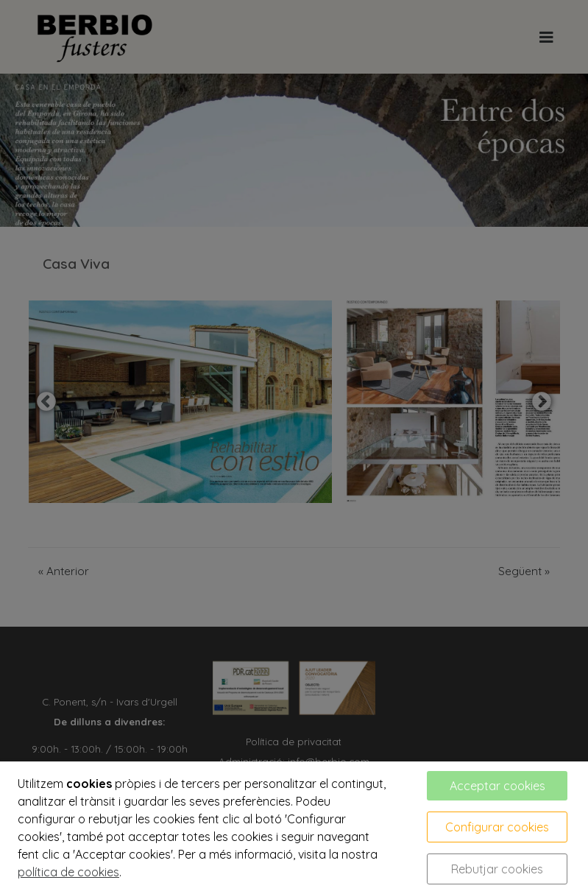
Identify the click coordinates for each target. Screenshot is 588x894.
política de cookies (68, 872)
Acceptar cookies (497, 786)
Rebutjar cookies (497, 869)
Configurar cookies (497, 827)
